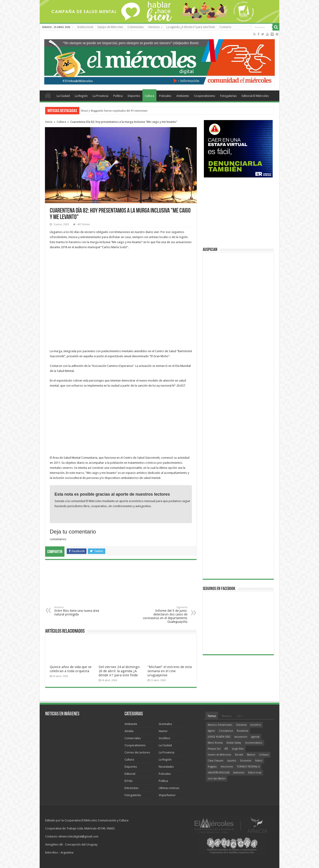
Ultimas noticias (169, 788)
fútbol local (255, 773)
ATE (226, 749)
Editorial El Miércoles (255, 96)
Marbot (251, 755)
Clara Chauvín (216, 761)
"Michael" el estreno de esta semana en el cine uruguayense (170, 671)
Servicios (154, 27)
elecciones (227, 767)
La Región (81, 96)
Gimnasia (241, 725)
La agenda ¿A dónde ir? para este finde (191, 27)
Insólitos (164, 738)
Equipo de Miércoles (110, 27)
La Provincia (100, 96)
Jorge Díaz (238, 749)
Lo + (240, 716)
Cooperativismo (205, 96)
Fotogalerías (228, 96)
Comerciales (133, 738)
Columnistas (136, 27)
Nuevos (227, 716)
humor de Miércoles (219, 755)
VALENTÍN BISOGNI (219, 773)
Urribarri (264, 755)
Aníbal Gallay (234, 743)
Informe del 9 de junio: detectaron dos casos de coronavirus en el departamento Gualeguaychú (164, 615)
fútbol (259, 761)
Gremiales (165, 724)
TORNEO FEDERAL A (248, 767)
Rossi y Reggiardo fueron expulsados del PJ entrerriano (114, 111)
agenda (255, 737)
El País (129, 781)
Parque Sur (214, 749)
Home (48, 95)
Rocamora (243, 731)
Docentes (246, 761)
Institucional (85, 27)
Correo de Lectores (137, 752)
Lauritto (232, 761)
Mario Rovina (215, 743)
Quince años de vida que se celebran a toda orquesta (71, 669)
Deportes (134, 96)
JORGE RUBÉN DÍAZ (219, 737)
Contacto (225, 27)
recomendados (254, 743)
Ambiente (183, 96)
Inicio (49, 122)
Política (118, 96)
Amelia (129, 731)
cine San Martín (217, 779)
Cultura (149, 96)
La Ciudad (63, 96)
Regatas (212, 767)
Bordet (239, 755)
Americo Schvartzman (220, 725)
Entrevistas (132, 788)
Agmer (211, 731)
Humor (163, 731)
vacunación (241, 737)
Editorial (130, 774)
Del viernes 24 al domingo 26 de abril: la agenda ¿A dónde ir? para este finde (119, 671)
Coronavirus (226, 731)
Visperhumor (167, 795)
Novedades (166, 767)
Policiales (165, 96)
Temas (212, 716)
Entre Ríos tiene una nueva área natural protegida (78, 611)
